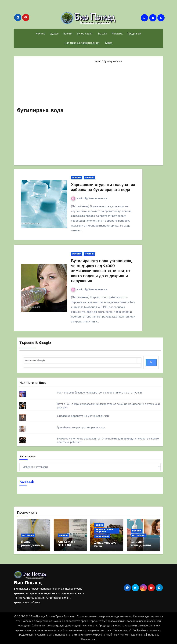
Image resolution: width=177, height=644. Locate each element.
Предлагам (134, 34)
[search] (80, 361)
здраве (54, 34)
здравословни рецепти (104, 531)
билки (99, 525)
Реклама (117, 34)
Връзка (102, 34)
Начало (41, 34)
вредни (77, 178)
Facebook (27, 482)
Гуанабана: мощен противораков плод (81, 427)
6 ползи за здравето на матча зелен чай (83, 416)
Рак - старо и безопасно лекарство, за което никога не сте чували (99, 393)
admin (77, 198)
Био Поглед (28, 583)
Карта (108, 43)
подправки (102, 536)
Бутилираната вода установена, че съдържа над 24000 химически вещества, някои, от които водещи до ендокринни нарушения (101, 271)
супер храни (85, 34)
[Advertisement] (126, 113)
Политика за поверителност (82, 43)
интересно (139, 535)
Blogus (152, 635)
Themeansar (88, 639)
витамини (28, 535)
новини (68, 34)
